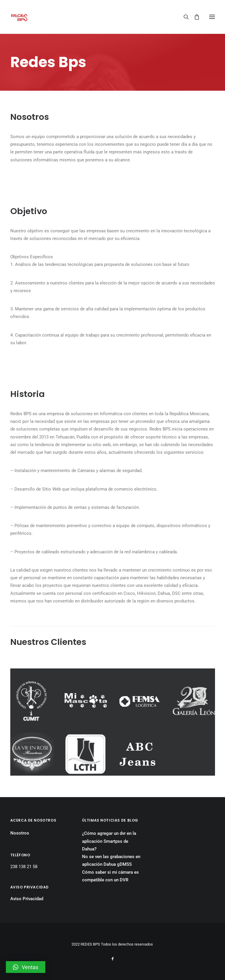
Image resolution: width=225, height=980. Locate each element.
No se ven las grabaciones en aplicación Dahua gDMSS (111, 860)
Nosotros (20, 833)
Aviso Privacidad (27, 899)
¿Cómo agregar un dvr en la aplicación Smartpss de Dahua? (109, 841)
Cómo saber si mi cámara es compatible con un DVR (110, 876)
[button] (26, 967)
